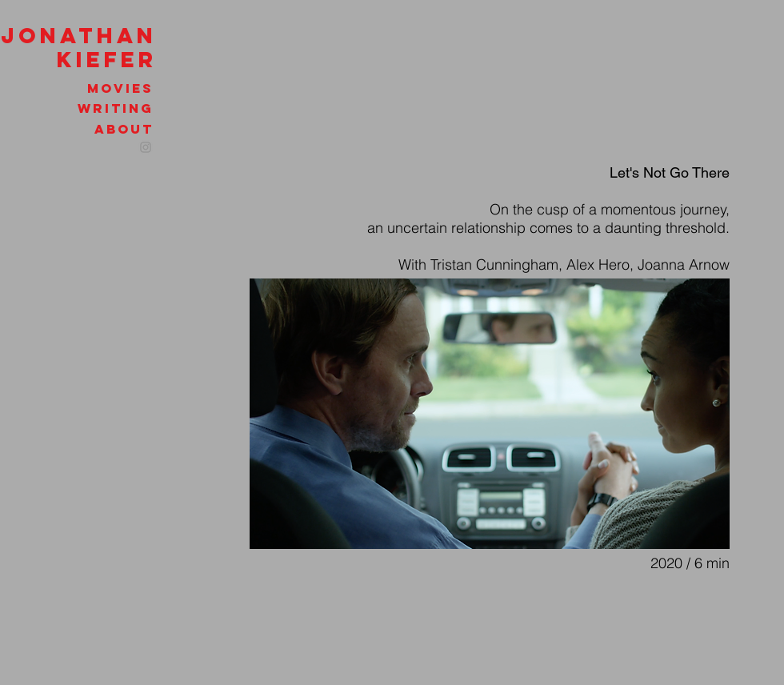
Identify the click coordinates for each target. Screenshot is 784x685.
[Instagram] (146, 147)
